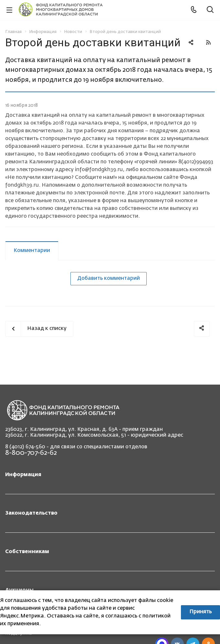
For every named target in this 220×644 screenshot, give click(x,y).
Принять (200, 612)
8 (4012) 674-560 (25, 447)
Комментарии (32, 251)
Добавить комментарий (109, 278)
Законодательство (31, 513)
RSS (208, 42)
